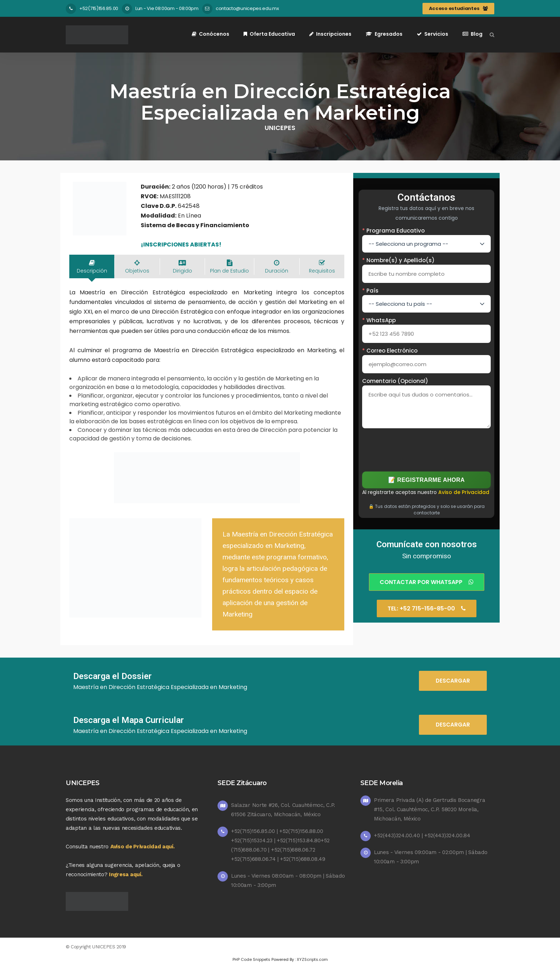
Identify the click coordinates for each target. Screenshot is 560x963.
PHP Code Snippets (251, 959)
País (370, 291)
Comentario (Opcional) (395, 381)
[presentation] (427, 449)
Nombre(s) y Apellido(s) (398, 260)
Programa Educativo (393, 231)
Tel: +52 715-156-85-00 (427, 608)
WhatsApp (379, 320)
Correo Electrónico (390, 351)
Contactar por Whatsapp (427, 582)
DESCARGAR (453, 681)
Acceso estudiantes (458, 8)
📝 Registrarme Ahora (427, 480)
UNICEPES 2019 (109, 947)
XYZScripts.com (312, 959)
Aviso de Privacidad (464, 492)
